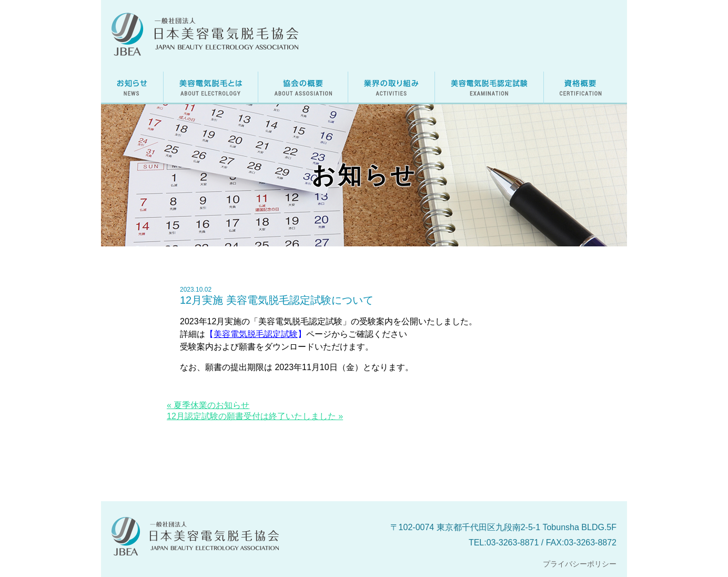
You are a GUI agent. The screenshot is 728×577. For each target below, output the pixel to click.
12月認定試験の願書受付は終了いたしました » (255, 416)
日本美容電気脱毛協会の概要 (303, 88)
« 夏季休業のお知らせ (208, 405)
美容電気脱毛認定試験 (489, 88)
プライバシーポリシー (580, 564)
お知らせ (132, 88)
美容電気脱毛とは (211, 88)
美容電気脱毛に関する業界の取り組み (391, 88)
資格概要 (581, 88)
